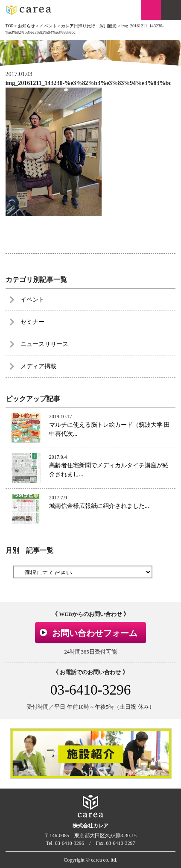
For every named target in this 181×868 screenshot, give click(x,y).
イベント (32, 300)
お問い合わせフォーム (95, 633)
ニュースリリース (44, 344)
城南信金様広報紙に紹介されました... (99, 506)
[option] (91, 753)
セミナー (32, 322)
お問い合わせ (151, 10)
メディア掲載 (38, 366)
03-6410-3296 (91, 690)
